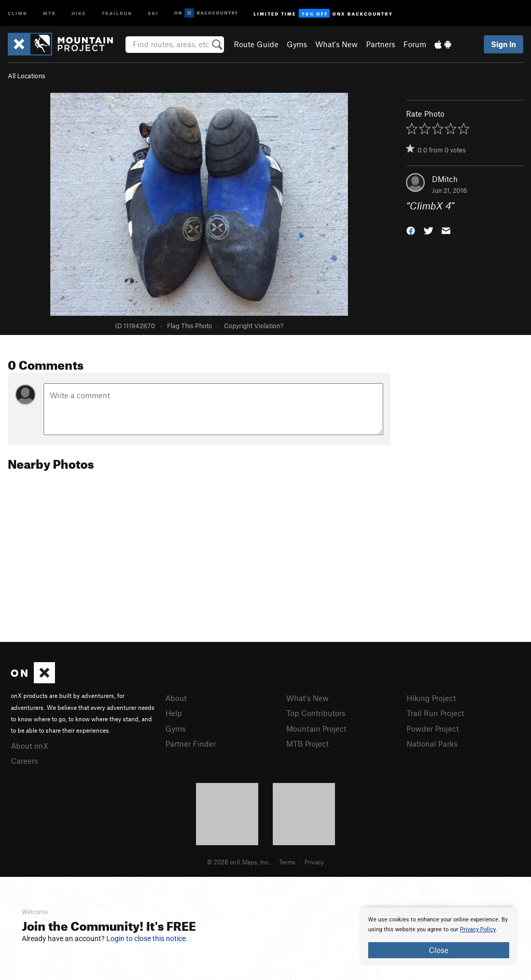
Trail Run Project (435, 713)
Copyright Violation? (254, 326)
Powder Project (433, 729)
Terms (287, 862)
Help (174, 713)
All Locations (26, 76)
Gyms (297, 44)
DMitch (445, 179)
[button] (411, 230)
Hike (79, 13)
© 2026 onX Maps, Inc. (239, 862)
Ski (153, 13)
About (176, 698)
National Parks (432, 744)
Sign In (504, 44)
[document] (439, 936)
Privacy (314, 862)
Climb (18, 13)
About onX (30, 746)
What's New (337, 44)
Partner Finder (191, 744)
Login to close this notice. (147, 939)
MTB (50, 13)
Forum (415, 44)
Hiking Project (431, 698)
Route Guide (256, 44)
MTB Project (308, 744)
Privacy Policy (478, 929)
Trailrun (117, 13)
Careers (24, 761)
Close (439, 950)
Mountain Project (316, 729)
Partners (381, 44)
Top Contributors (316, 713)
